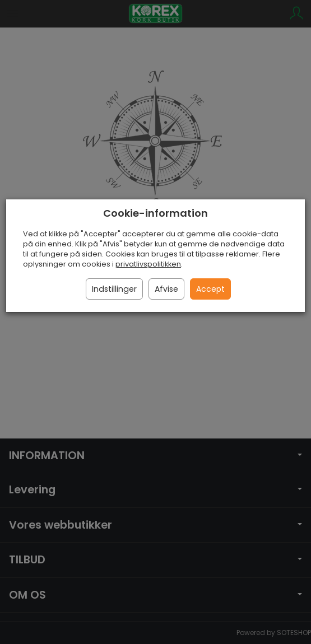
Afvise (166, 289)
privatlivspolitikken (148, 264)
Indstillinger (114, 289)
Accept (210, 289)
